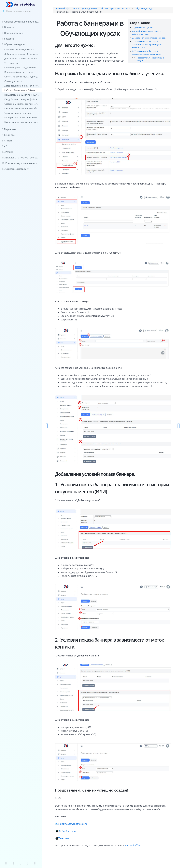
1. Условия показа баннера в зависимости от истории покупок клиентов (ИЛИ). (147, 45)
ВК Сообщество (68, 834)
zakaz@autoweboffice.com (74, 826)
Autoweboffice (134, 848)
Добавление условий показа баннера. (149, 38)
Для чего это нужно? (143, 27)
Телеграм (65, 841)
